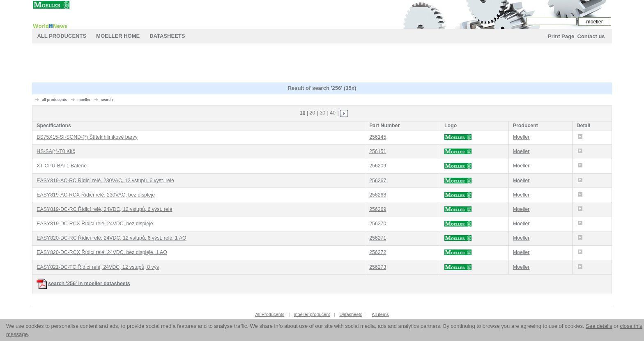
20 (313, 113)
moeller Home (118, 36)
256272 (378, 252)
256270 (378, 224)
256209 (378, 166)
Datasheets (167, 36)
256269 (378, 209)
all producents (55, 100)
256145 (378, 137)
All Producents (62, 36)
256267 (378, 181)
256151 (378, 151)
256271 (378, 238)
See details (599, 326)
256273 (378, 267)
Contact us (591, 36)
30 (322, 113)
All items (380, 314)
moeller (84, 100)
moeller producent (312, 314)
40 (333, 113)
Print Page (561, 36)
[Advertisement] (322, 64)
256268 (378, 195)
